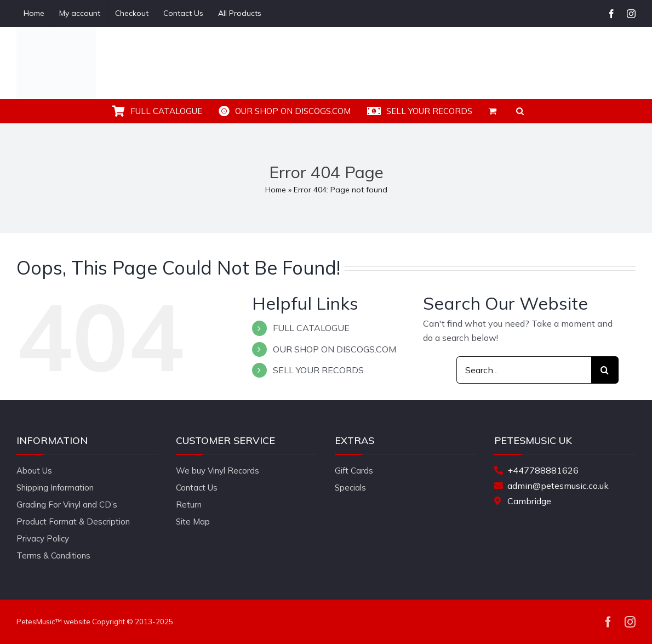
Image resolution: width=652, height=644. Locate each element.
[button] (520, 111)
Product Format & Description (73, 522)
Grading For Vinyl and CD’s (67, 505)
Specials (350, 488)
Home (276, 190)
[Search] (605, 370)
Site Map (193, 522)
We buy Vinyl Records (218, 471)
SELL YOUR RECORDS (318, 370)
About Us (34, 471)
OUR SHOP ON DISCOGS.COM (334, 349)
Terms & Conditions (53, 555)
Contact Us (197, 488)
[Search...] (524, 370)
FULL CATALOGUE (311, 328)
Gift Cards (354, 471)
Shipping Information (55, 488)
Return (189, 505)
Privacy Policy (43, 538)
